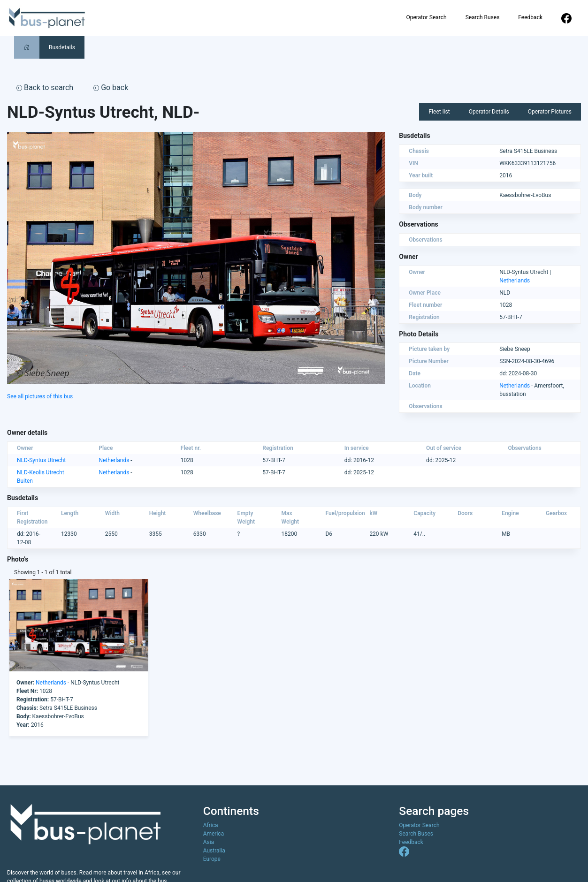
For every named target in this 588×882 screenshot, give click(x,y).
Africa (211, 825)
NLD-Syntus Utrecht (41, 460)
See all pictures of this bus (40, 396)
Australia (214, 851)
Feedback (530, 17)
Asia (209, 842)
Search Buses (483, 17)
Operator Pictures (550, 112)
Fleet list (439, 112)
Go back (111, 87)
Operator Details (489, 112)
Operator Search (426, 17)
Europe (212, 859)
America (214, 834)
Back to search (45, 87)
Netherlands (515, 281)
